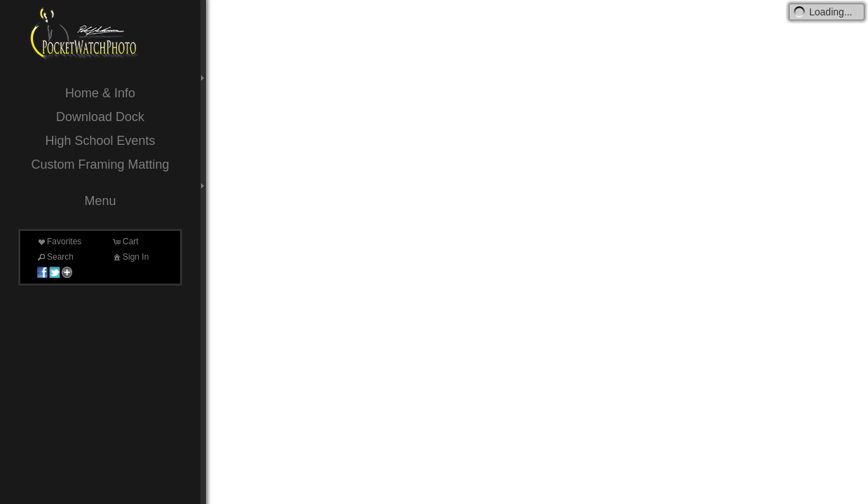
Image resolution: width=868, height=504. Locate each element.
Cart (125, 241)
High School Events (100, 141)
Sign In (130, 257)
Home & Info (100, 93)
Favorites (58, 241)
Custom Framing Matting (100, 164)
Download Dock (100, 117)
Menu (100, 201)
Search (55, 257)
